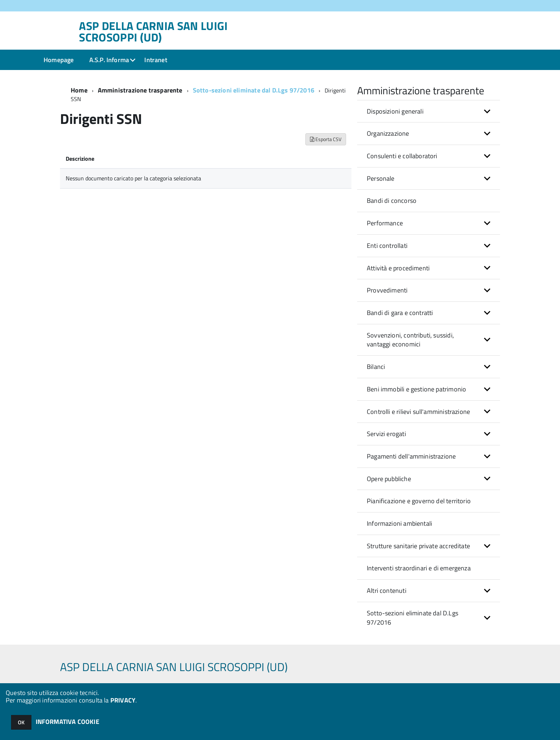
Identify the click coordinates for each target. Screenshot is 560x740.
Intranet (156, 60)
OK (21, 722)
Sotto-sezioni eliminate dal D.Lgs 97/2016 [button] (412, 618)
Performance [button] (385, 223)
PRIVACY (123, 700)
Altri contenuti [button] (387, 591)
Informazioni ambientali (399, 523)
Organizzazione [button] (388, 133)
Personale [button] (381, 178)
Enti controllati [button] (387, 246)
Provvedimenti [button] (387, 290)
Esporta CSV (326, 139)
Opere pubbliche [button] (389, 479)
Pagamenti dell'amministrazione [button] (411, 456)
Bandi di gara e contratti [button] (400, 313)
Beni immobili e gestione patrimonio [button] (416, 389)
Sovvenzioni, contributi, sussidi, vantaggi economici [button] (410, 340)
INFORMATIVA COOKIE (67, 722)
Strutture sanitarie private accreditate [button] (418, 546)
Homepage (59, 60)
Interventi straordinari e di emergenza (419, 568)
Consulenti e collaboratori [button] (402, 156)
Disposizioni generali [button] (395, 111)
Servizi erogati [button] (386, 434)
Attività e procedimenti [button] (398, 268)
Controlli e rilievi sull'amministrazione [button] (418, 412)
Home (79, 90)
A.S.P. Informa (109, 60)
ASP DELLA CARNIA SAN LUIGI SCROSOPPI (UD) (153, 31)
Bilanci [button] (376, 367)
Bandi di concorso (392, 201)
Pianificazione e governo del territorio (419, 501)
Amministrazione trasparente (140, 90)
